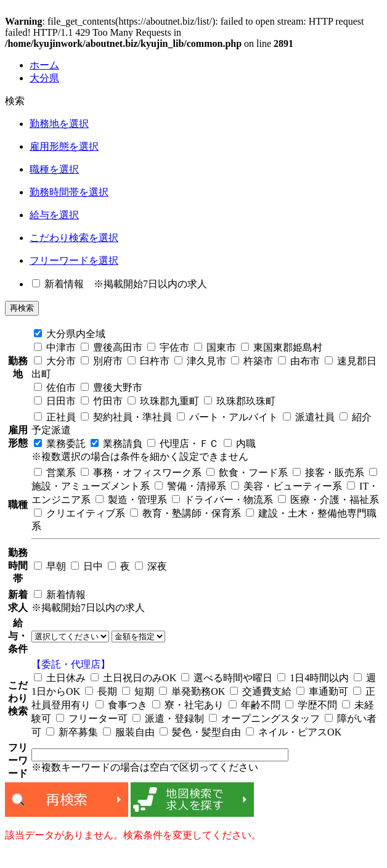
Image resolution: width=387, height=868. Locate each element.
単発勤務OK (192, 691)
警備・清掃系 (190, 486)
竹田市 (102, 401)
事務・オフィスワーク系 (141, 473)
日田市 (55, 401)
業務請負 (116, 444)
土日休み (60, 678)
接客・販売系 (328, 473)
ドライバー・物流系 (222, 500)
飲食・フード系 (247, 473)
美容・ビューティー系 (287, 486)
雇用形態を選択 (64, 146)
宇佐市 (168, 347)
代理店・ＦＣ (183, 444)
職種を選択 (54, 169)
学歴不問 (311, 705)
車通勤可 (322, 691)
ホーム (44, 65)
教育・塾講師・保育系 (185, 513)
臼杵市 (149, 361)
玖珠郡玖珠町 (240, 401)
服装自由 (129, 732)
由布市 (299, 361)
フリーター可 (92, 719)
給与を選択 (54, 215)
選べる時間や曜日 (227, 678)
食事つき (121, 705)
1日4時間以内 (313, 678)
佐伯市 (55, 387)
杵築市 (252, 361)
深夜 (151, 566)
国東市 (215, 347)
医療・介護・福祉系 (328, 500)
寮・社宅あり (188, 705)
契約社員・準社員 (126, 417)
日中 (87, 566)
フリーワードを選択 (74, 260)
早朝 (50, 566)
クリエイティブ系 (79, 513)
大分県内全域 (70, 334)
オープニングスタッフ (264, 719)
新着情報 (58, 284)
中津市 (55, 347)
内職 (240, 444)
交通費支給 (261, 691)
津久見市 (200, 361)
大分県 (44, 78)
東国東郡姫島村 (282, 347)
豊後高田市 (112, 347)
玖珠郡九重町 (163, 401)
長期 (101, 691)
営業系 (55, 473)
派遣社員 (309, 417)
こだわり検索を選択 (74, 238)
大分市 (55, 361)
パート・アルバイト (227, 417)
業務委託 (60, 444)
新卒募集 (72, 732)
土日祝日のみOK (133, 678)
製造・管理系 (131, 500)
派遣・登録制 (168, 719)
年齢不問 (255, 705)
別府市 (102, 361)
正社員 (55, 417)
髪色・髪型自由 (200, 732)
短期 (138, 691)
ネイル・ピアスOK (294, 732)
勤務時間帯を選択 (69, 192)
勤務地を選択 (59, 124)
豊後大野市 (112, 387)
